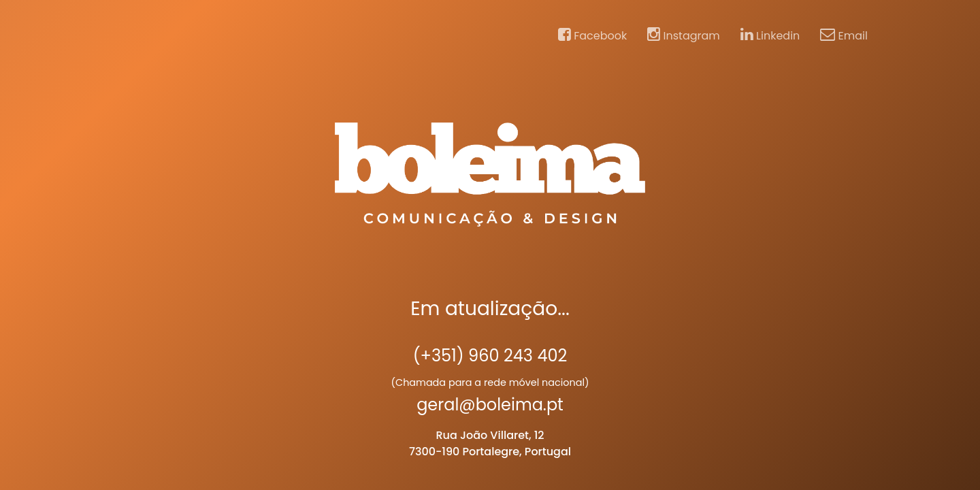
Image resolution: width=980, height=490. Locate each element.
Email (844, 35)
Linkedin (770, 35)
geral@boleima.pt (490, 405)
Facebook (592, 35)
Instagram (684, 35)
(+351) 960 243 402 (490, 356)
